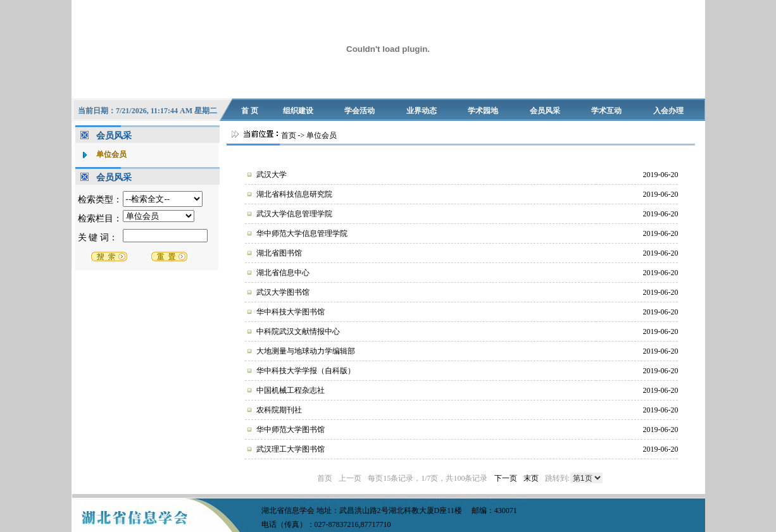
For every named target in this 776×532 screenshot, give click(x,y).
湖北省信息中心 (283, 273)
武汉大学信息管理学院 (294, 214)
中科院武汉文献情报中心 (298, 331)
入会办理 (668, 111)
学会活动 (360, 111)
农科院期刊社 (279, 410)
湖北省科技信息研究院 (294, 194)
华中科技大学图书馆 (291, 312)
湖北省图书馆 (279, 253)
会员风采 (545, 111)
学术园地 (483, 111)
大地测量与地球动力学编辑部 (306, 351)
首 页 (250, 111)
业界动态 (422, 111)
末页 (531, 478)
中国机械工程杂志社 (291, 390)
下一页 (506, 478)
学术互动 (606, 111)
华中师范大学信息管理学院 (302, 233)
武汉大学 (272, 175)
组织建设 (298, 111)
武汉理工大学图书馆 (291, 449)
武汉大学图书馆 (283, 292)
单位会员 (111, 154)
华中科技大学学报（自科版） (306, 371)
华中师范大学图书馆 (291, 430)
